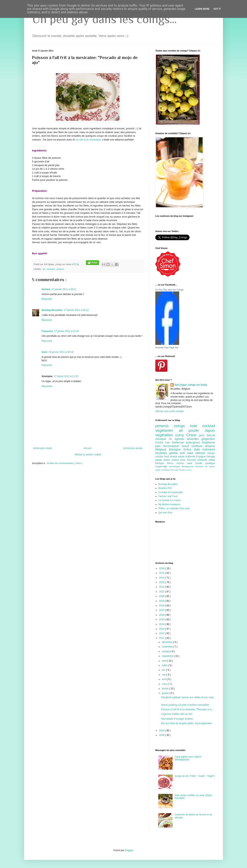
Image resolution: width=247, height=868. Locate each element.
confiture (198, 446)
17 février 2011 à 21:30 (66, 376)
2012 (162, 633)
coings (182, 426)
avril (164, 679)
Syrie (158, 470)
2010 (162, 731)
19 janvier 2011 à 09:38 (61, 352)
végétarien (167, 430)
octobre (166, 651)
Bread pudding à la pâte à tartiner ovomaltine (185, 705)
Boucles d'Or (165, 488)
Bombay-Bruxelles (52, 310)
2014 (162, 624)
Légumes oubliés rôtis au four (177, 714)
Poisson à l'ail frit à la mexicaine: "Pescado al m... (187, 709)
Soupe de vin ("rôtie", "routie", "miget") (195, 776)
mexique (51, 269)
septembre (168, 656)
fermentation (173, 446)
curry (181, 435)
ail (44, 269)
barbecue (179, 442)
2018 (162, 606)
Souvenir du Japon (205, 466)
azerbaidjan (175, 466)
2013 (162, 629)
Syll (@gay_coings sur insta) (191, 385)
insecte (189, 470)
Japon (210, 430)
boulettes (162, 453)
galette (174, 453)
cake (191, 453)
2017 (162, 610)
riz (172, 439)
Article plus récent (42, 448)
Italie (198, 449)
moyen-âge (162, 466)
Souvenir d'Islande (198, 460)
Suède (200, 463)
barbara (46, 289)
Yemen (182, 470)
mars (165, 684)
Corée (160, 442)
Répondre (47, 299)
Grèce (189, 449)
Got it (217, 9)
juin (164, 670)
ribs (172, 470)
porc (203, 435)
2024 (162, 578)
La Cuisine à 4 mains (169, 500)
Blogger (129, 850)
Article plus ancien (133, 448)
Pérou (172, 463)
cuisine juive (179, 460)
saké (191, 463)
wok (183, 453)
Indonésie (209, 449)
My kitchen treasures (169, 504)
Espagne (201, 457)
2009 (162, 735)
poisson (60, 269)
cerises (211, 453)
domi (44, 352)
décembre (168, 642)
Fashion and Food (168, 496)
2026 (162, 568)
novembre (168, 647)
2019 (162, 601)
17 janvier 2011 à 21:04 (67, 331)
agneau (181, 439)
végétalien (165, 435)
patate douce (163, 460)
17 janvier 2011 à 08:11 (64, 289)
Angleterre (208, 442)
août (165, 661)
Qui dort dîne (165, 513)
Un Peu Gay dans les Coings (169, 290)
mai (164, 675)
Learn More (202, 9)
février (166, 689)
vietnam (201, 453)
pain (159, 446)
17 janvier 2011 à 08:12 (76, 310)
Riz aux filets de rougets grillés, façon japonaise (186, 723)
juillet (165, 665)
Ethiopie (161, 463)
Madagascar (188, 466)
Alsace (174, 457)
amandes (194, 439)
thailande (191, 457)
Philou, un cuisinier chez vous (174, 508)
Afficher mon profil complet (169, 411)
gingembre (208, 439)
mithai (212, 460)
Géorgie (211, 457)
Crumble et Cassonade (171, 492)
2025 (162, 573)
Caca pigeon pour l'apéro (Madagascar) (188, 758)
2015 (162, 619)
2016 (162, 615)
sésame (210, 446)
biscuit (211, 435)
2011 (162, 638)
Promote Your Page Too (167, 347)
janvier (166, 693)
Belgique (162, 449)
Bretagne (176, 449)
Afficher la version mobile (88, 455)
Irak (176, 470)
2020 (162, 596)
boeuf (187, 446)
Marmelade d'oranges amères (177, 719)
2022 (162, 587)
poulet (197, 430)
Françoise (47, 331)
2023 (162, 582)
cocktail (209, 426)
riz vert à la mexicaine (88, 140)
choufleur (166, 470)
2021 (162, 592)
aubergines (194, 442)
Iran (168, 442)
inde (196, 426)
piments (165, 426)
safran (182, 457)
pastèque (210, 463)
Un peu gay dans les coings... (104, 19)
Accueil (88, 448)
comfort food (163, 457)
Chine (193, 435)
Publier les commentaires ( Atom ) (65, 463)
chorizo (182, 463)
